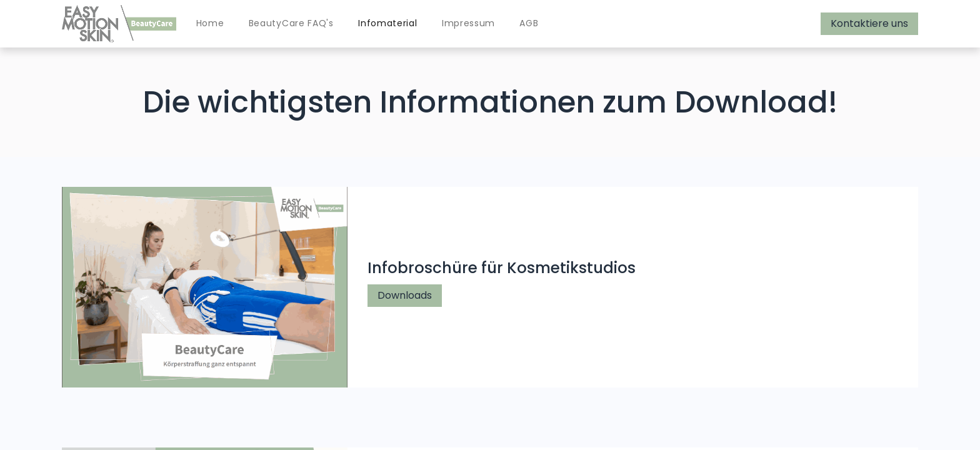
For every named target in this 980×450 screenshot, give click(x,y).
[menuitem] (210, 24)
